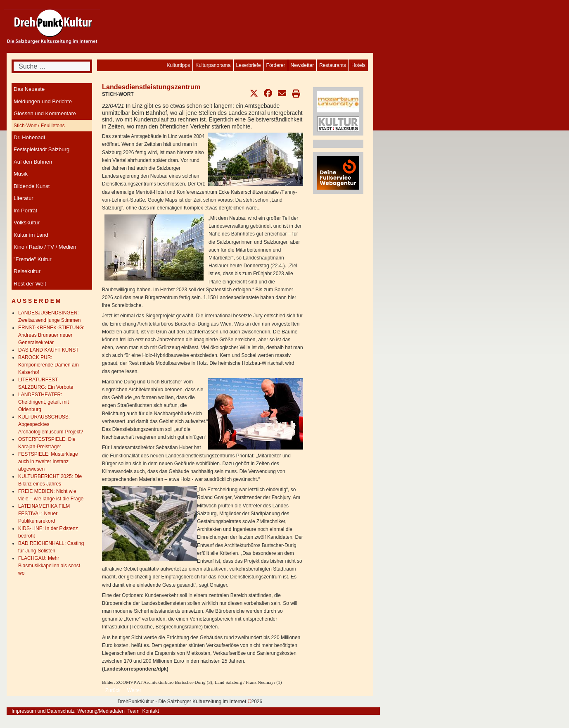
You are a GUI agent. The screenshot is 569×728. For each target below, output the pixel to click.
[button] (254, 93)
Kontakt (151, 711)
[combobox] (52, 66)
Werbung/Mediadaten (101, 711)
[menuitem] (358, 65)
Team (133, 711)
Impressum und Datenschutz (43, 711)
